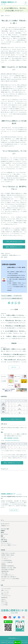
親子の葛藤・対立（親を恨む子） (9, 577)
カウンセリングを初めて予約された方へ (13, 419)
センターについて (5, 524)
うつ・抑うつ (4, 559)
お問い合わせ (4, 540)
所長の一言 (4, 601)
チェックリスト (4, 534)
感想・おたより (5, 594)
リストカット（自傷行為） (7, 296)
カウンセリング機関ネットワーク (9, 545)
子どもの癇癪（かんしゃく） (8, 575)
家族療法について (5, 526)
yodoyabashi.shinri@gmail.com (12, 440)
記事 (2, 585)
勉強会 (2, 532)
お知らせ (3, 599)
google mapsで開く (14, 510)
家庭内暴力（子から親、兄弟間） (9, 568)
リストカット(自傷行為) (7, 562)
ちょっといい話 (5, 592)
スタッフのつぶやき (6, 589)
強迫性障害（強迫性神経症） (8, 566)
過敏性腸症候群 (5, 571)
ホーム (2, 520)
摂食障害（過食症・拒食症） (8, 555)
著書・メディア (5, 590)
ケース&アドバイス (18, 296)
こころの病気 (4, 605)
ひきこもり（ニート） (7, 557)
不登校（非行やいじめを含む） (9, 553)
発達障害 (3, 564)
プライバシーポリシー (6, 543)
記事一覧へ (14, 367)
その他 (3, 580)
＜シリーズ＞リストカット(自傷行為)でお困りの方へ (12, 298)
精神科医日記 (4, 598)
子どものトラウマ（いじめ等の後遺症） (11, 579)
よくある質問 (4, 541)
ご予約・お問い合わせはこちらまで (14, 242)
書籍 (2, 536)
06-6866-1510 (11, 438)
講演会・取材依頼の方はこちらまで (14, 247)
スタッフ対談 (4, 603)
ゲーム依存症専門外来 (7, 560)
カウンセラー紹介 (5, 529)
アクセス (3, 538)
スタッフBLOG (25, 642)
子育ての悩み (4, 573)
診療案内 (3, 531)
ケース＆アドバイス (6, 596)
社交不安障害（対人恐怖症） (8, 570)
